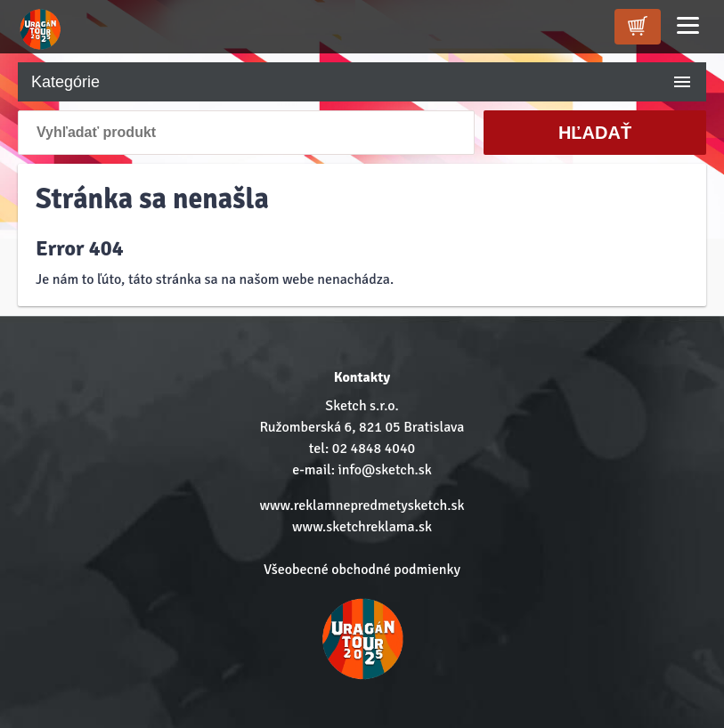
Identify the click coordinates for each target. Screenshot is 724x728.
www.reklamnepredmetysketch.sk (362, 506)
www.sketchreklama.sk (362, 527)
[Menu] (688, 25)
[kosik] (638, 27)
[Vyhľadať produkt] (246, 133)
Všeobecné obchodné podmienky (362, 570)
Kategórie (362, 82)
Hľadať (595, 133)
